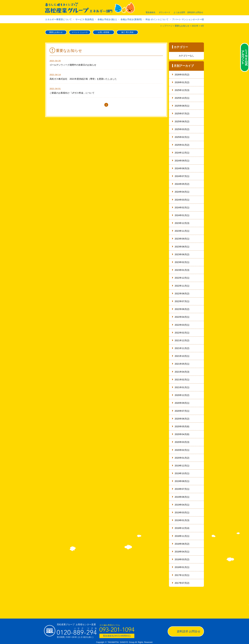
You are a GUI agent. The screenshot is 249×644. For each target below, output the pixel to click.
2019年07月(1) (182, 489)
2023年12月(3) (182, 223)
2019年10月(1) (182, 473)
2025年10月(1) (182, 98)
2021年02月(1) (182, 380)
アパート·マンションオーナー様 (188, 19)
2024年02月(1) (182, 208)
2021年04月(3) (182, 372)
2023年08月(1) (182, 247)
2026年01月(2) (182, 82)
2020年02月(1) (182, 450)
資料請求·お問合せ (189, 631)
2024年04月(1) (182, 192)
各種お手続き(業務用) (131, 19)
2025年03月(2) (182, 129)
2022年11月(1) (182, 286)
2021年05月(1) (182, 364)
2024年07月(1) (182, 176)
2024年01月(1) (182, 215)
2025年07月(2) (182, 114)
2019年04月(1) (182, 505)
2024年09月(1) (182, 161)
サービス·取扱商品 (85, 19)
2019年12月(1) (182, 466)
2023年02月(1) (182, 262)
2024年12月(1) (182, 153)
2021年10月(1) (182, 356)
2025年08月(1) (182, 106)
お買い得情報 (104, 32)
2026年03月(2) (182, 75)
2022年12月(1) (182, 278)
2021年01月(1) (182, 387)
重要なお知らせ (56, 32)
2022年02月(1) (182, 333)
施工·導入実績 (127, 32)
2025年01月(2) (182, 145)
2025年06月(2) (182, 121)
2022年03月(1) (182, 325)
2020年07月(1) (182, 411)
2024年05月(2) (182, 184)
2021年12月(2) (182, 340)
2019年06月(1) (182, 497)
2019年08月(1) (182, 481)
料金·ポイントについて (157, 19)
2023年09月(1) (182, 239)
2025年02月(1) (182, 137)
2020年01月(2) (182, 458)
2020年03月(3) (182, 442)
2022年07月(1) (182, 301)
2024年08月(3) (182, 168)
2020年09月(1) (182, 403)
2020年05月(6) (182, 426)
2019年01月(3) (182, 520)
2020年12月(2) (182, 395)
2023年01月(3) (182, 270)
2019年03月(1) (182, 512)
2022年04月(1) (182, 317)
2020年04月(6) (182, 434)
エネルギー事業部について (58, 19)
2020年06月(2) (182, 419)
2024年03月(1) (182, 200)
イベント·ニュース (80, 32)
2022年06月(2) (182, 309)
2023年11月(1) (182, 231)
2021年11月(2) (182, 348)
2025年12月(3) (182, 90)
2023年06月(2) (182, 254)
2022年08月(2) (182, 294)
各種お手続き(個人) (107, 19)
